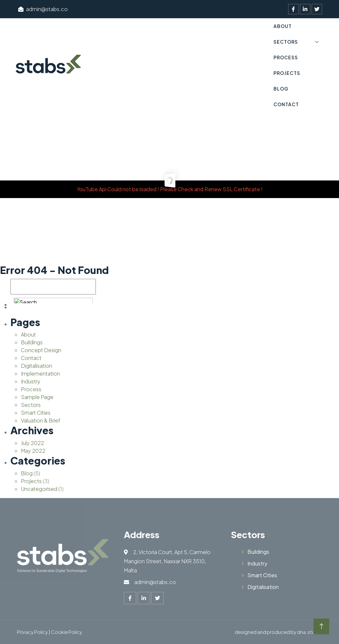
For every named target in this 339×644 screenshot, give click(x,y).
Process (286, 57)
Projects (287, 73)
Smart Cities (36, 413)
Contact (286, 104)
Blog (281, 89)
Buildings (32, 342)
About (283, 26)
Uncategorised (39, 489)
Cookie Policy (66, 632)
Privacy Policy (32, 632)
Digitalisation (37, 366)
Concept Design (41, 350)
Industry (31, 381)
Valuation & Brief (41, 420)
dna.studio (310, 632)
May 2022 (33, 451)
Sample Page (37, 397)
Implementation (40, 373)
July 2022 (32, 443)
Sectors (286, 42)
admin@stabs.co (43, 9)
